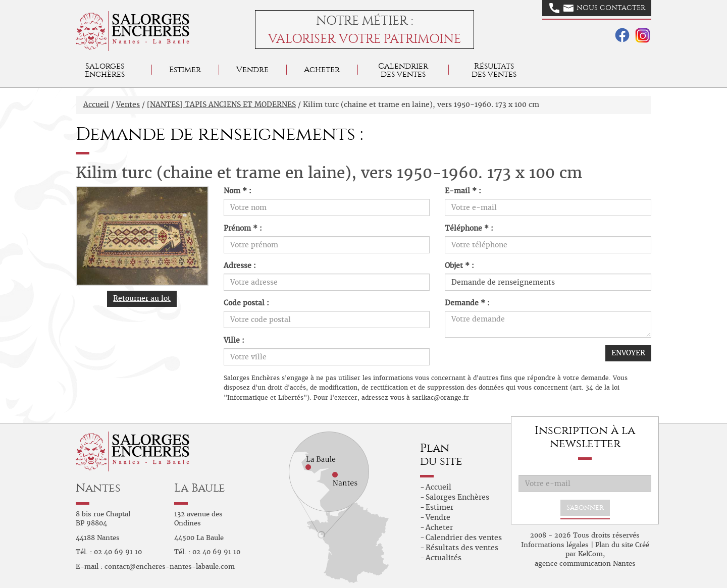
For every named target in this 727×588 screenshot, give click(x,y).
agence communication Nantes (585, 564)
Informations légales (555, 545)
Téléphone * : (469, 228)
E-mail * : (463, 191)
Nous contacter (597, 8)
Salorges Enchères (457, 497)
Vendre (252, 69)
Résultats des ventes (462, 548)
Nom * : (238, 191)
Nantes (98, 488)
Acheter (322, 69)
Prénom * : (243, 228)
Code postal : (246, 303)
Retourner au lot (142, 298)
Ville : (234, 340)
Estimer (185, 69)
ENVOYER (628, 353)
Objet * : (459, 265)
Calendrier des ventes (403, 70)
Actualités (444, 558)
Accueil (96, 104)
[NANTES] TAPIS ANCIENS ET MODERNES (221, 104)
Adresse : (240, 265)
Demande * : (467, 303)
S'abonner (585, 507)
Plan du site (614, 545)
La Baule (200, 488)
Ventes (128, 104)
